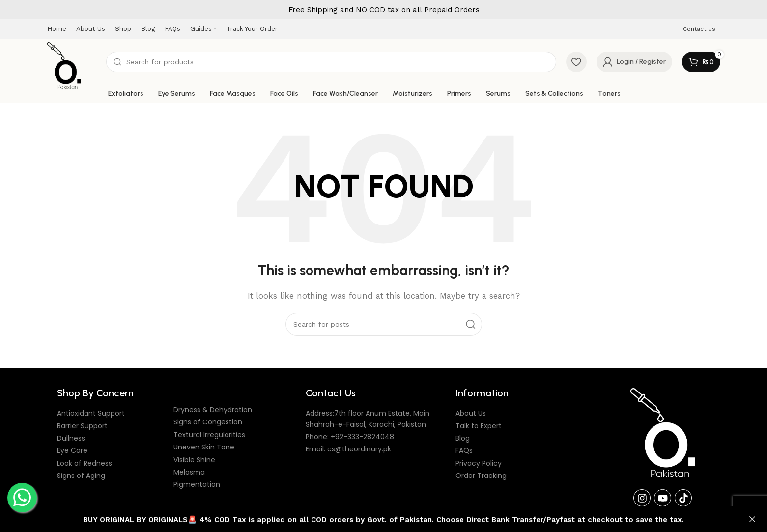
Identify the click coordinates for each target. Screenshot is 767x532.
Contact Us (699, 29)
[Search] (331, 62)
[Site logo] (64, 65)
